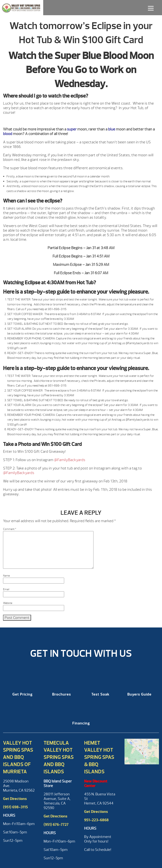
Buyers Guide (139, 694)
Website (8, 603)
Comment (10, 529)
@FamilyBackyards (70, 460)
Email (6, 589)
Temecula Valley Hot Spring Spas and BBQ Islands (59, 757)
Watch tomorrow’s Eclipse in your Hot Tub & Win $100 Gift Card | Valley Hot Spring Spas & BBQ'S (22, 8)
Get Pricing (22, 694)
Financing (81, 723)
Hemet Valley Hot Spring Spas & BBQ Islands (99, 757)
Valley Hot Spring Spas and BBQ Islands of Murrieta (18, 757)
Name (6, 576)
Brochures (62, 694)
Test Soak (100, 694)
